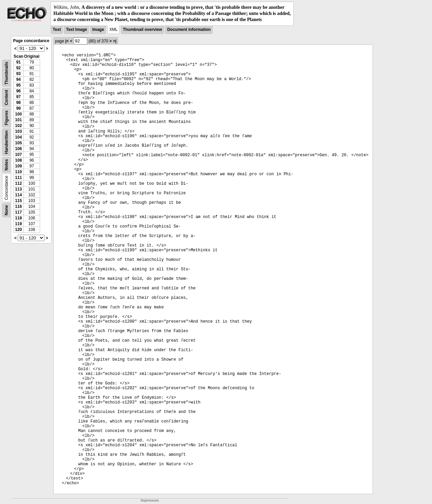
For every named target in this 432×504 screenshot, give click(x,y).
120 (18, 230)
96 (19, 91)
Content (6, 97)
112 (18, 183)
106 (18, 149)
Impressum (150, 500)
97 (19, 97)
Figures (6, 118)
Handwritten (6, 142)
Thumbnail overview (142, 30)
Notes (6, 165)
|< (67, 41)
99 (19, 108)
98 (19, 103)
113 (18, 189)
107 (18, 155)
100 (18, 114)
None (6, 210)
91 (19, 62)
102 (18, 126)
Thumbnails (6, 73)
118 (18, 218)
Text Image (76, 30)
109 (18, 166)
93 (19, 74)
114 (18, 195)
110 (18, 172)
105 (18, 143)
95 (19, 85)
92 (19, 68)
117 (18, 212)
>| (114, 41)
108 (18, 160)
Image (98, 30)
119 (18, 224)
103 (18, 131)
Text (57, 30)
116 (18, 206)
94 (19, 79)
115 (18, 201)
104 (18, 137)
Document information (189, 30)
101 (18, 120)
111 (18, 178)
